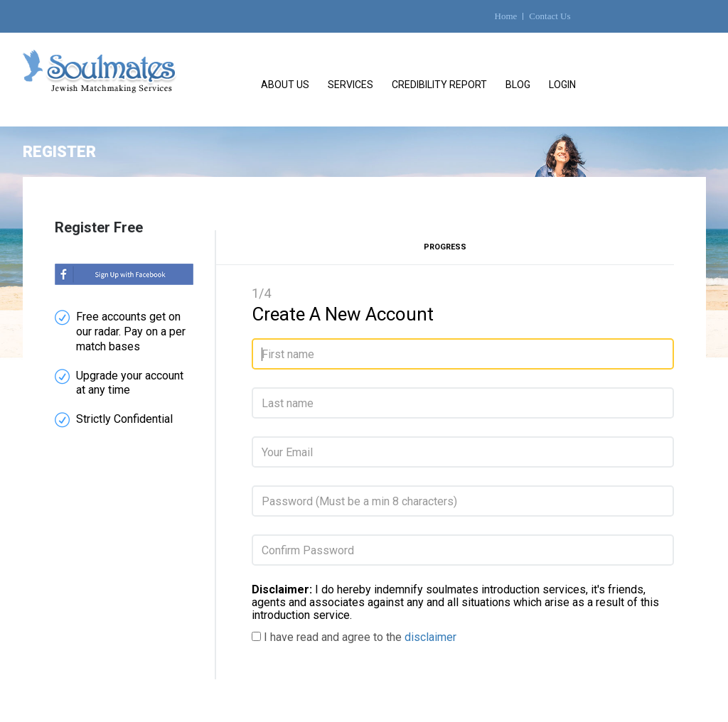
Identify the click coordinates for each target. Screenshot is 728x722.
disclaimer (430, 637)
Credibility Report (439, 85)
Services (350, 85)
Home (506, 16)
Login (562, 85)
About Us (285, 85)
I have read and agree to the (360, 637)
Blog (518, 85)
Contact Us (550, 16)
